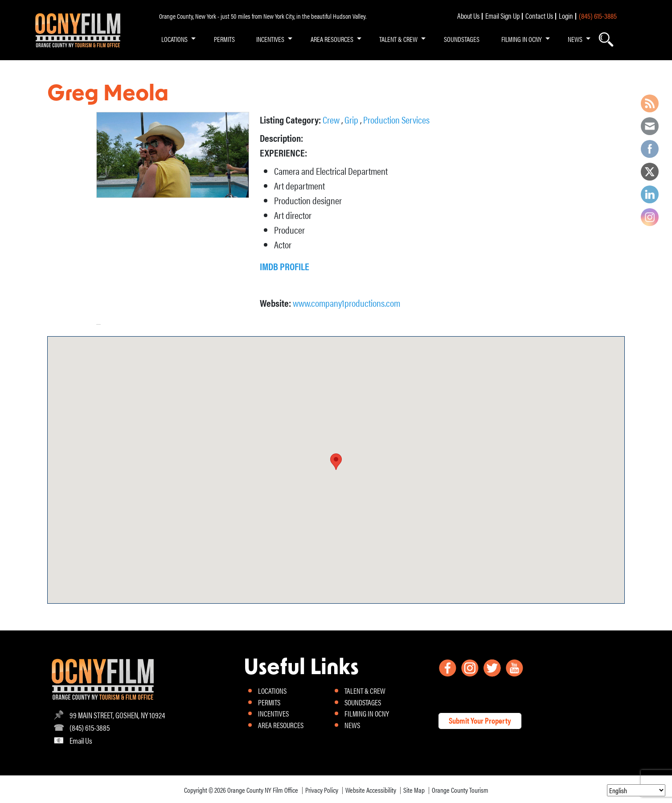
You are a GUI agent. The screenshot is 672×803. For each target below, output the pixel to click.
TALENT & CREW (398, 39)
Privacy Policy (322, 790)
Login (566, 16)
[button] (336, 462)
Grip (352, 119)
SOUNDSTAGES (462, 39)
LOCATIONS (174, 39)
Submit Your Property (480, 720)
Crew (332, 119)
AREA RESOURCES (332, 39)
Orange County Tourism (460, 790)
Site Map (414, 790)
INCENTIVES (270, 39)
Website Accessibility (371, 790)
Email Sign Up (502, 16)
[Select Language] (636, 790)
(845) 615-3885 (598, 16)
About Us (468, 16)
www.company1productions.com (346, 303)
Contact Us (539, 16)
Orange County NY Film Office (263, 790)
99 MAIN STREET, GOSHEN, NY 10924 (117, 715)
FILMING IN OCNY (522, 39)
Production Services (396, 119)
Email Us (81, 740)
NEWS (575, 39)
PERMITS (224, 39)
